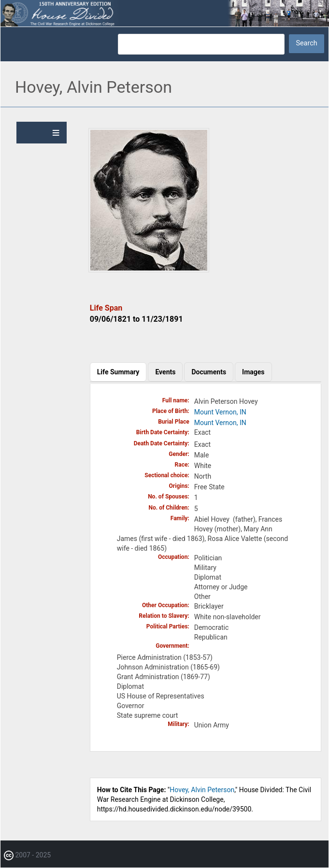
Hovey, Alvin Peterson (202, 790)
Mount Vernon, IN (220, 412)
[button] (149, 270)
